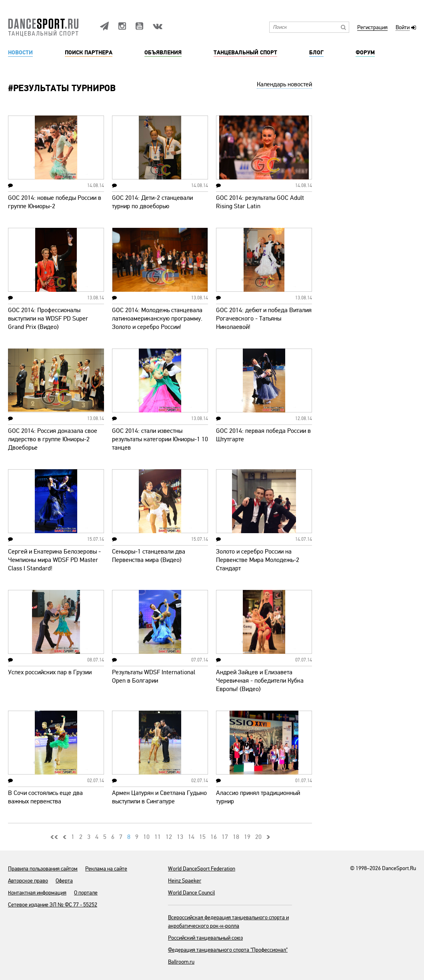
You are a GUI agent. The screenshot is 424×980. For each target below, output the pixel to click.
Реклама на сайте (106, 869)
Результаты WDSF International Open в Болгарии (154, 676)
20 (258, 837)
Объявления (163, 53)
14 (191, 837)
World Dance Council (191, 893)
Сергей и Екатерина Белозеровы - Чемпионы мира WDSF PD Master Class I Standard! (54, 560)
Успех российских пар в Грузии (50, 672)
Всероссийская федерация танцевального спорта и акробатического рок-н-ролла (228, 922)
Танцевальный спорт (245, 53)
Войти (403, 28)
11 (158, 837)
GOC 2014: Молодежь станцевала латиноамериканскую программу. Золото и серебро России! (157, 319)
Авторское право (28, 881)
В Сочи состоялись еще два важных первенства (45, 797)
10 (146, 837)
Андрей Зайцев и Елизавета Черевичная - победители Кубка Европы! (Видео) (260, 681)
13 (180, 837)
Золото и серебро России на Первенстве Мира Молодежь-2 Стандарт (258, 560)
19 (247, 837)
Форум (365, 53)
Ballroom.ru (181, 962)
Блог (316, 53)
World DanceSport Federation (202, 869)
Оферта (64, 881)
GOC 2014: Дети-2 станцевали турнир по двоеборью (152, 202)
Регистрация (372, 28)
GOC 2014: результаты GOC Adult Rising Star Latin (260, 202)
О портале (86, 893)
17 (225, 837)
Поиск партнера (89, 53)
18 (236, 837)
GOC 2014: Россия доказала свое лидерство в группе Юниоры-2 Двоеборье (53, 439)
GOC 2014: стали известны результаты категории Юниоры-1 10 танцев (160, 439)
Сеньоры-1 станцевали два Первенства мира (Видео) (149, 556)
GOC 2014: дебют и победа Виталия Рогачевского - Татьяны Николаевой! (264, 319)
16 (214, 837)
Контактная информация (37, 893)
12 (169, 837)
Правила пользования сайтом (43, 869)
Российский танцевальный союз (205, 938)
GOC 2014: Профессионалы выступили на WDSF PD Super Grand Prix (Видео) (48, 319)
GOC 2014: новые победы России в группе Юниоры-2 (55, 202)
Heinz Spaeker (185, 881)
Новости (20, 53)
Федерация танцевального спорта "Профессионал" (228, 950)
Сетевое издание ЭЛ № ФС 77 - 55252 (53, 905)
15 (202, 837)
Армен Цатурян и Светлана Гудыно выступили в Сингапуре (159, 797)
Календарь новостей (284, 84)
